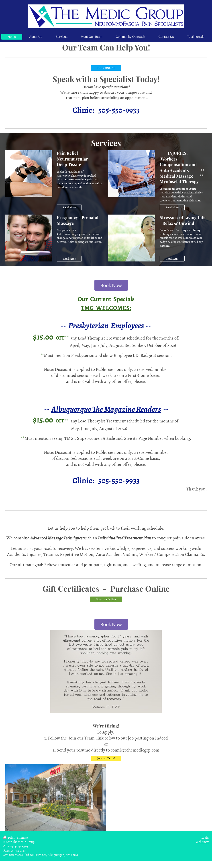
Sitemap (22, 837)
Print (9, 837)
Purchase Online (106, 599)
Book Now (111, 285)
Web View (202, 842)
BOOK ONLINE (106, 68)
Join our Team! (106, 758)
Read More (69, 207)
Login (205, 837)
